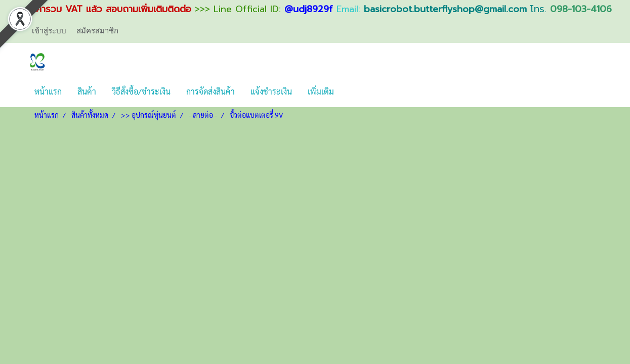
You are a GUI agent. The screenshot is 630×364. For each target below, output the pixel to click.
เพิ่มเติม (321, 91)
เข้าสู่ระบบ (49, 31)
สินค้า (87, 91)
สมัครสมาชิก (97, 31)
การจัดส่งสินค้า (211, 91)
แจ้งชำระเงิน (271, 91)
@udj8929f (309, 9)
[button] (351, 92)
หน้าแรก (48, 91)
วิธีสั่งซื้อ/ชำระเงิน (141, 91)
